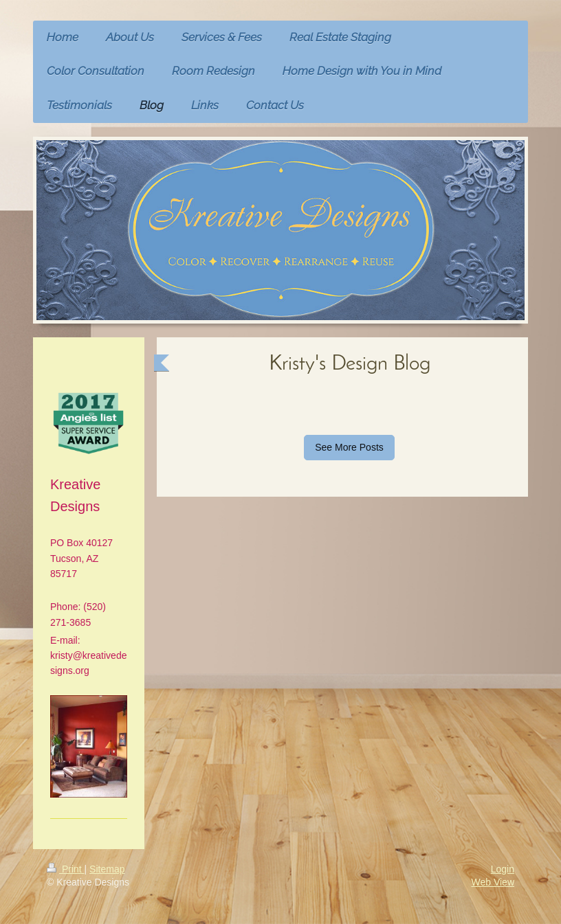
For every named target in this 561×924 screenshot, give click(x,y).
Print (66, 869)
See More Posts (349, 447)
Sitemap (107, 869)
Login (503, 869)
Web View (493, 882)
